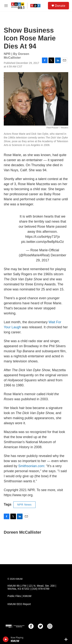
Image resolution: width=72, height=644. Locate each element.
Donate (60, 6)
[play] (6, 639)
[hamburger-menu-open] (6, 6)
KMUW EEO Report (19, 604)
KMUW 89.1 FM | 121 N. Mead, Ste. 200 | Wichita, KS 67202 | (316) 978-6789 (32, 587)
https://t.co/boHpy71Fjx (42, 237)
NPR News (24, 505)
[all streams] (67, 639)
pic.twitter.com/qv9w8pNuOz (43, 242)
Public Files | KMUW (19, 596)
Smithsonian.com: (32, 466)
